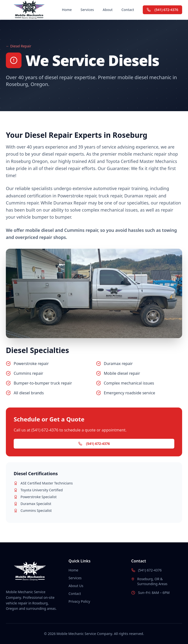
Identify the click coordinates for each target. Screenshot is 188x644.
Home (67, 10)
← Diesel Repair (19, 46)
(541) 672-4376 (162, 10)
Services (87, 10)
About (108, 10)
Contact (128, 10)
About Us (76, 586)
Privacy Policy (79, 601)
